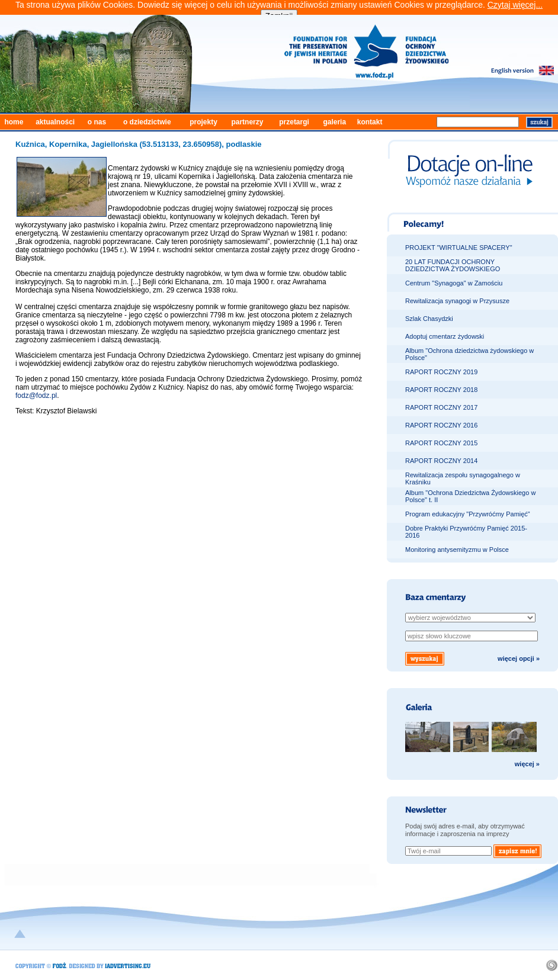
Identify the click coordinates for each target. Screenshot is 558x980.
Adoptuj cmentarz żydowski (445, 336)
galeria (334, 122)
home (14, 122)
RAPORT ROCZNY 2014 (441, 461)
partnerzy (247, 122)
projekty (203, 122)
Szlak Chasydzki (429, 319)
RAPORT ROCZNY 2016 (441, 425)
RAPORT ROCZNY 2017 (441, 407)
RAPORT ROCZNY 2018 (441, 390)
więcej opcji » (519, 658)
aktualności (55, 122)
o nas (97, 122)
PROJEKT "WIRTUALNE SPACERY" (459, 248)
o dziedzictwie (147, 122)
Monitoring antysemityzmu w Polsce (457, 550)
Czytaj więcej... (515, 5)
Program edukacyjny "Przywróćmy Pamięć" (468, 514)
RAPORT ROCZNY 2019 (441, 372)
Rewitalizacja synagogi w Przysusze (457, 301)
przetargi (294, 122)
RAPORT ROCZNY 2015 (441, 443)
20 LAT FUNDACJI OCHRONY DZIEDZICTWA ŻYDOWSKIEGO (453, 265)
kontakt (370, 122)
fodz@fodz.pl (36, 396)
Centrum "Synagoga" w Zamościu (454, 283)
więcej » (527, 764)
